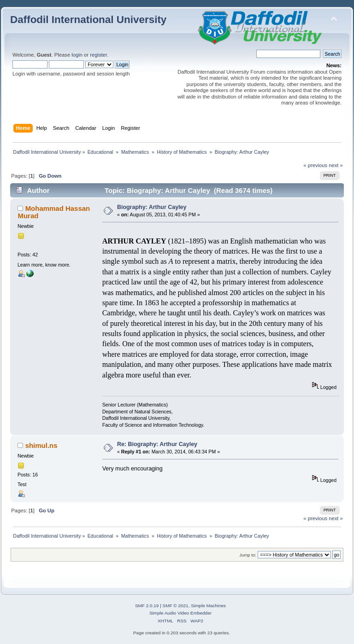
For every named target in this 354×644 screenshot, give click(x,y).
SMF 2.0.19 (147, 606)
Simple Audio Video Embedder (180, 613)
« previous (315, 165)
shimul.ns (41, 445)
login (77, 55)
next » (336, 165)
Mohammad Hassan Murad (54, 212)
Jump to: (248, 555)
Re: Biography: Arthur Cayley (157, 444)
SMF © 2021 (176, 606)
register (98, 55)
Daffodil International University (88, 20)
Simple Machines (208, 606)
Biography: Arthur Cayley (152, 207)
